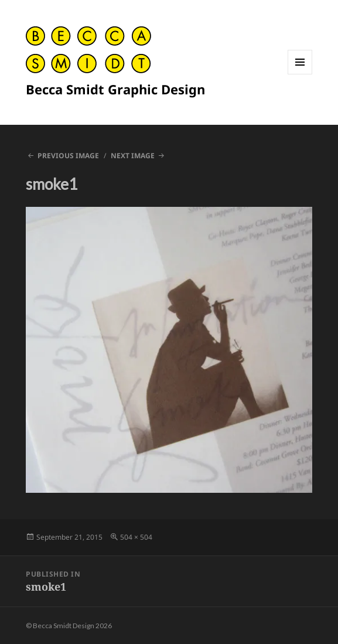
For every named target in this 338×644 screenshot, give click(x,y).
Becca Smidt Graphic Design (115, 89)
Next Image (133, 156)
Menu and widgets (300, 74)
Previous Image (68, 156)
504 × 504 (136, 537)
